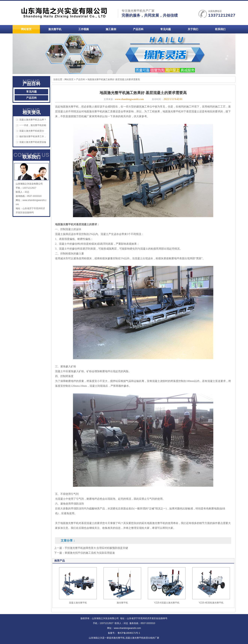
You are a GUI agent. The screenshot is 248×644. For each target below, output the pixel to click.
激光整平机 (122, 603)
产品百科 (31, 98)
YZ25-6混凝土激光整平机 (167, 603)
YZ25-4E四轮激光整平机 (211, 603)
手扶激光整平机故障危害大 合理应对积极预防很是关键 (96, 548)
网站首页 (69, 79)
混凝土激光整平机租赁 (137, 638)
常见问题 (31, 92)
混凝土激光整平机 (78, 603)
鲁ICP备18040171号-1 (128, 633)
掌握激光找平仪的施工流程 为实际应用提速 (90, 553)
